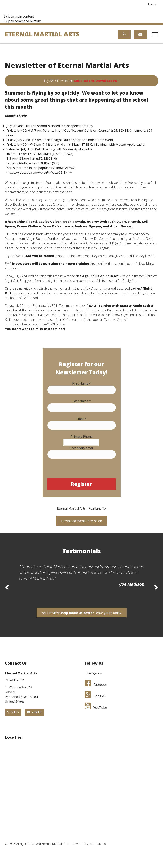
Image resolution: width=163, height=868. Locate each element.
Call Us (13, 712)
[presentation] (77, 471)
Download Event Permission (82, 521)
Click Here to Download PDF (96, 81)
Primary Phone (82, 437)
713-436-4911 (15, 680)
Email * (81, 419)
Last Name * (82, 401)
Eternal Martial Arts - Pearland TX (82, 509)
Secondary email (82, 448)
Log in (153, 4)
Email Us (34, 712)
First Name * (81, 383)
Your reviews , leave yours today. (82, 613)
